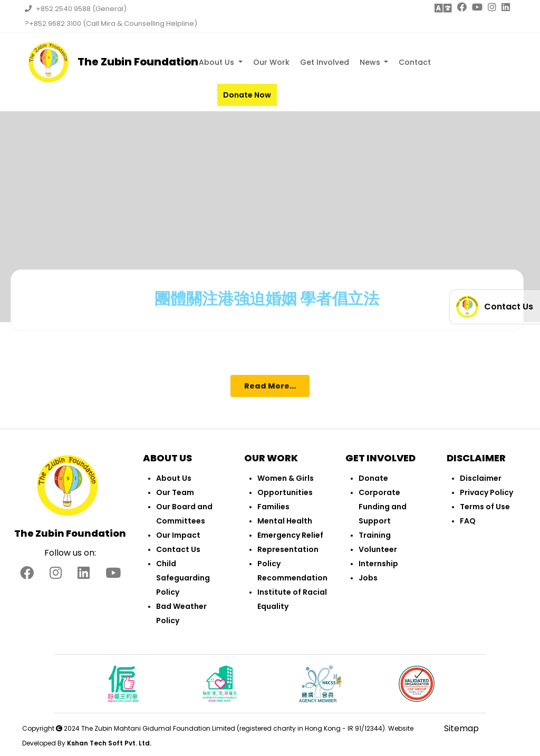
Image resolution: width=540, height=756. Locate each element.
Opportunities (285, 492)
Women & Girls (286, 478)
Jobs (368, 578)
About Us (218, 62)
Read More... (270, 386)
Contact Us (178, 549)
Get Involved (325, 62)
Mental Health (285, 521)
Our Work (271, 62)
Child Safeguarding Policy (183, 578)
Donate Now (247, 95)
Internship (378, 564)
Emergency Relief (290, 535)
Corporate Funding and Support (383, 507)
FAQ (468, 521)
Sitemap (461, 728)
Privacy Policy (486, 492)
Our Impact (178, 535)
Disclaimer (481, 478)
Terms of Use (485, 507)
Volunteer (378, 549)
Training (375, 535)
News (371, 62)
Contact (415, 62)
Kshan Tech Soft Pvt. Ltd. (109, 743)
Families (273, 507)
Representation (288, 549)
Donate (373, 478)
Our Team (175, 492)
